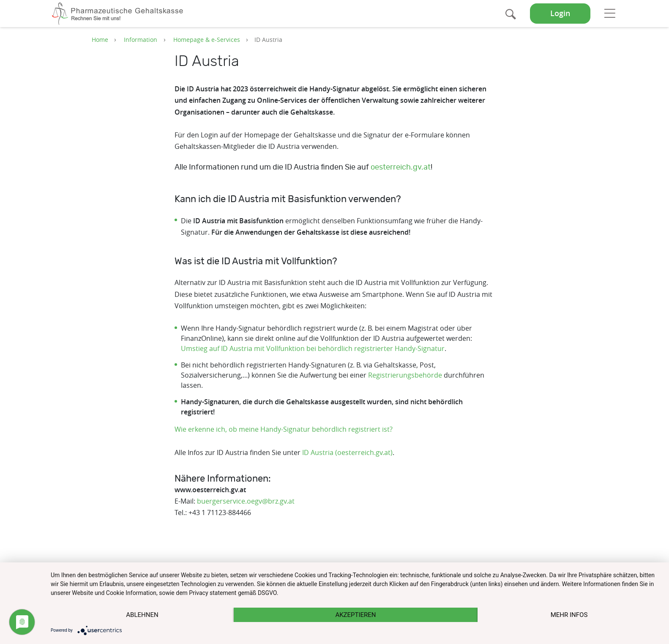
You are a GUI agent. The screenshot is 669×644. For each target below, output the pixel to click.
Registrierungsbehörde (405, 375)
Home (100, 40)
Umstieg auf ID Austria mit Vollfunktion (243, 348)
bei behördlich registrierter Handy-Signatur (375, 348)
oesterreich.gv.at (401, 167)
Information (141, 40)
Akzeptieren (355, 615)
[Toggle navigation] (610, 13)
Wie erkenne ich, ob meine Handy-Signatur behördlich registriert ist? (284, 429)
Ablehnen (142, 615)
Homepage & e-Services (207, 40)
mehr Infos (569, 615)
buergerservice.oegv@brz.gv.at (246, 501)
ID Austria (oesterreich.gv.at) (347, 452)
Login (560, 13)
